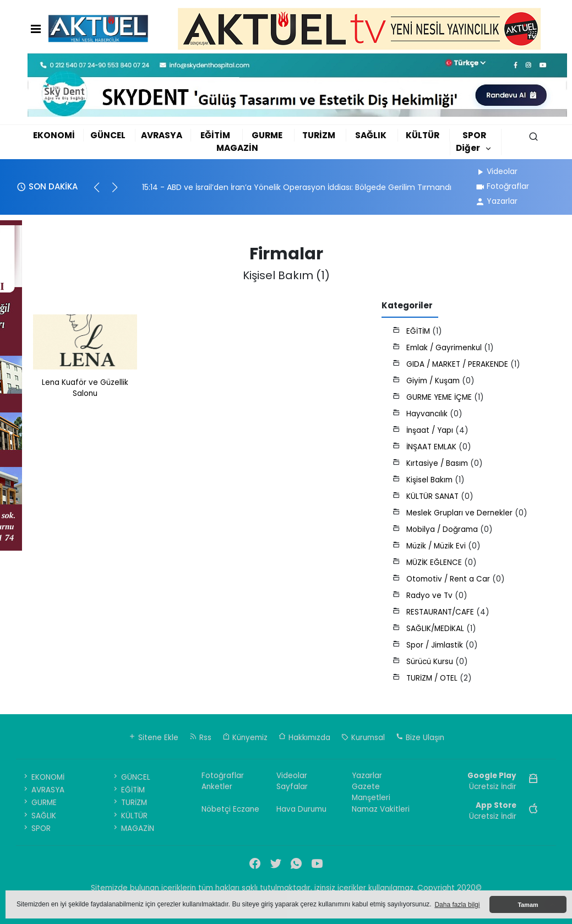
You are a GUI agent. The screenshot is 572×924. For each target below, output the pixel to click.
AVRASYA (162, 135)
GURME (267, 135)
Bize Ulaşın (420, 738)
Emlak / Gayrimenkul (445, 348)
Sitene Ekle (153, 738)
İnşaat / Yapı (431, 430)
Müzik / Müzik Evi (437, 546)
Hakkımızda (304, 738)
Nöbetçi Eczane (230, 809)
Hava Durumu (301, 809)
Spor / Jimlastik (436, 645)
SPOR (474, 135)
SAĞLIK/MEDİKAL (436, 629)
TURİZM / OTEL (433, 678)
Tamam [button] (528, 905)
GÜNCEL (108, 135)
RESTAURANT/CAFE (441, 612)
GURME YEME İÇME (440, 397)
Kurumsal (363, 738)
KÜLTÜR (423, 135)
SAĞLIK (371, 135)
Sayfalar (292, 787)
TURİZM (319, 135)
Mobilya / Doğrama (443, 529)
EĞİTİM (215, 135)
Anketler (217, 787)
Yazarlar (496, 201)
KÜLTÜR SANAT (434, 496)
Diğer (468, 148)
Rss (200, 738)
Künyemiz (245, 738)
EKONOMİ (54, 135)
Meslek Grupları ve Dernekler (461, 513)
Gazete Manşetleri (371, 792)
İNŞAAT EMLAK (432, 447)
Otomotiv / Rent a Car (449, 579)
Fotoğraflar (502, 186)
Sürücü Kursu (431, 662)
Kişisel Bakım (431, 480)
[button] (102, 192)
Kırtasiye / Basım (438, 463)
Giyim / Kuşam (434, 381)
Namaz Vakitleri (381, 809)
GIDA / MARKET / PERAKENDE (458, 364)
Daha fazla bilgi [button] (457, 905)
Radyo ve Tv (431, 596)
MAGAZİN (237, 148)
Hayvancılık (428, 414)
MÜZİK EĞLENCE (435, 562)
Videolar (496, 171)
